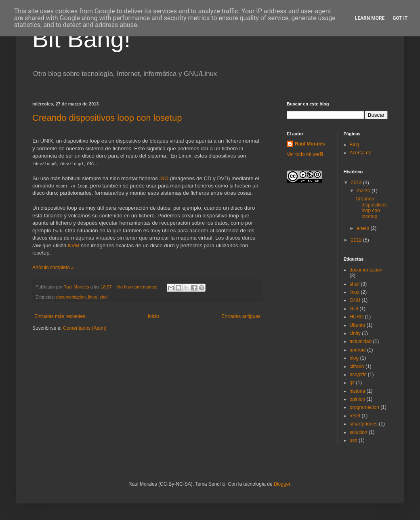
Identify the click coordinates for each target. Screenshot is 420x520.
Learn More (370, 18)
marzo (364, 191)
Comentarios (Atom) (85, 328)
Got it (400, 18)
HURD (357, 317)
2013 (357, 183)
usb (354, 440)
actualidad (361, 341)
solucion (359, 432)
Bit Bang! (82, 39)
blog (354, 358)
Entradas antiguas (241, 316)
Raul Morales (310, 144)
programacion (364, 407)
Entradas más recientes (60, 316)
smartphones (364, 424)
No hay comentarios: (138, 287)
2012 (357, 240)
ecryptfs (358, 375)
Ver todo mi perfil (305, 154)
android (358, 350)
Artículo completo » (53, 267)
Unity (355, 333)
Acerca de (361, 153)
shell (104, 297)
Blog (355, 145)
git (352, 383)
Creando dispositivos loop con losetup (107, 118)
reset (355, 416)
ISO (164, 178)
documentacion (71, 297)
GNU (355, 300)
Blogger (282, 484)
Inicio (153, 316)
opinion (358, 399)
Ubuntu (358, 325)
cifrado (357, 366)
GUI (354, 309)
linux (92, 297)
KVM (74, 245)
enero (363, 228)
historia (358, 391)
